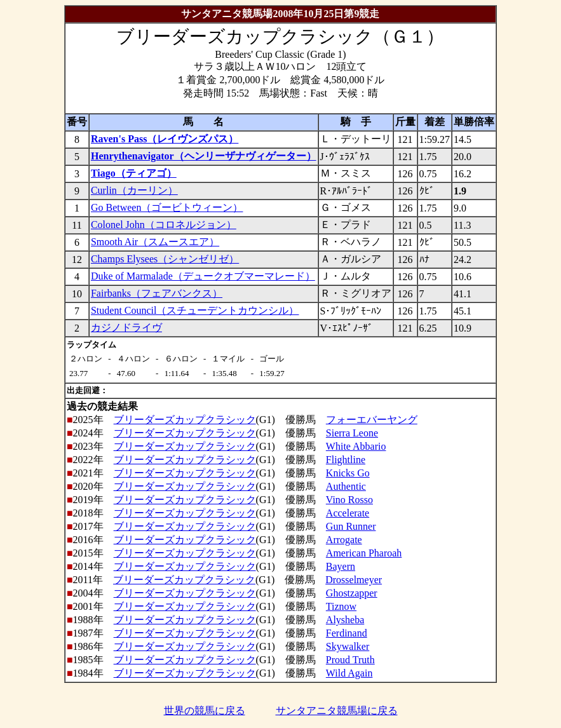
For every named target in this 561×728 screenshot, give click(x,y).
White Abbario (356, 446)
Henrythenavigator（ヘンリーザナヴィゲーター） (204, 156)
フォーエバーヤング (372, 420)
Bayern (341, 566)
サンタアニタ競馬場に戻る (337, 711)
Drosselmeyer (354, 580)
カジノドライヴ (126, 327)
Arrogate (344, 540)
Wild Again (349, 673)
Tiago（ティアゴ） (134, 173)
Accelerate (348, 513)
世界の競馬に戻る (205, 711)
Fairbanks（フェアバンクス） (157, 293)
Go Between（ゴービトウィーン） (167, 207)
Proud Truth (350, 660)
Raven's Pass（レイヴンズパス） (165, 139)
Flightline (346, 460)
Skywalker (348, 646)
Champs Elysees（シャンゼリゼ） (165, 259)
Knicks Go (348, 473)
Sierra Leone (352, 433)
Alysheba (345, 620)
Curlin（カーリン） (134, 190)
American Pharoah (364, 553)
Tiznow (341, 606)
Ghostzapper (352, 593)
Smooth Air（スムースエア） (155, 242)
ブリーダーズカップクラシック (185, 420)
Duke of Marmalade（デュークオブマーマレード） (203, 276)
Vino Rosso (349, 500)
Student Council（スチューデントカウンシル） (195, 310)
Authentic (346, 486)
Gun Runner (351, 526)
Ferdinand (347, 633)
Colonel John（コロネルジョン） (164, 225)
